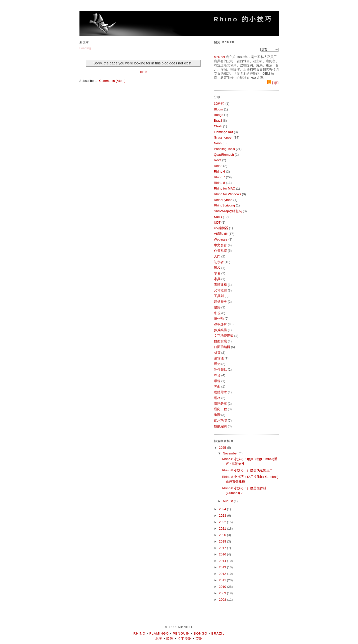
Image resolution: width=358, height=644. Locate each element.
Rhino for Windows (228, 194)
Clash (218, 126)
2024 (223, 509)
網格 (217, 398)
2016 (223, 554)
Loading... (87, 48)
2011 (223, 580)
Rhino (218, 166)
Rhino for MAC (225, 188)
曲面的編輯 (222, 347)
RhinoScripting (225, 205)
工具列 (219, 296)
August (228, 501)
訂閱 (273, 83)
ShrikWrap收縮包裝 (228, 211)
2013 (223, 567)
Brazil (218, 121)
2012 (223, 574)
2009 (223, 593)
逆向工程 (220, 409)
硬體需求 (220, 392)
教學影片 (220, 324)
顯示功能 (220, 421)
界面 (217, 386)
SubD (218, 217)
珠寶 (217, 375)
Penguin (181, 633)
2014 (223, 561)
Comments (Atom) (112, 81)
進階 (217, 415)
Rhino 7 (220, 177)
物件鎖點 (220, 370)
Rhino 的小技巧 (243, 19)
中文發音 (220, 245)
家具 (217, 279)
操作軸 (219, 319)
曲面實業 (220, 341)
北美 (159, 639)
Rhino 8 (220, 183)
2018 (223, 541)
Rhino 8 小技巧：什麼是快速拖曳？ (247, 470)
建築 (217, 307)
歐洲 (170, 639)
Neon (218, 143)
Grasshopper (223, 137)
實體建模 (220, 285)
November (231, 453)
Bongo (219, 115)
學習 (217, 273)
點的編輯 (220, 426)
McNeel (219, 57)
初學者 (219, 262)
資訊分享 (220, 404)
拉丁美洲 (184, 639)
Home (143, 72)
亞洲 (199, 639)
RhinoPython (223, 200)
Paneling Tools (224, 149)
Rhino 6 (220, 172)
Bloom (219, 109)
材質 (217, 353)
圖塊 (217, 268)
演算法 (219, 358)
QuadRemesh (224, 155)
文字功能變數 (224, 336)
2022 (223, 522)
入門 (217, 256)
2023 (223, 516)
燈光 (217, 364)
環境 (217, 381)
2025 (223, 448)
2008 (223, 600)
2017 (223, 548)
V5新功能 (221, 234)
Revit (218, 160)
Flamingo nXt (224, 132)
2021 (223, 528)
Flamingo (159, 633)
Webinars (221, 239)
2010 (223, 587)
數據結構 (220, 330)
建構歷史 (220, 302)
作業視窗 (220, 251)
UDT (217, 223)
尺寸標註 (220, 290)
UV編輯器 (221, 228)
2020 (223, 535)
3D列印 (219, 104)
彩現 (217, 313)
